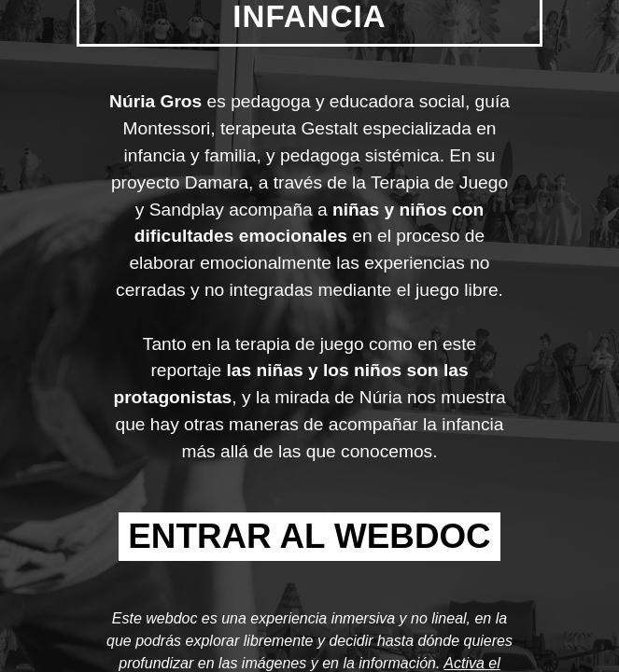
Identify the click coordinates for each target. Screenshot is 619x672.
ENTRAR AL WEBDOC (309, 536)
